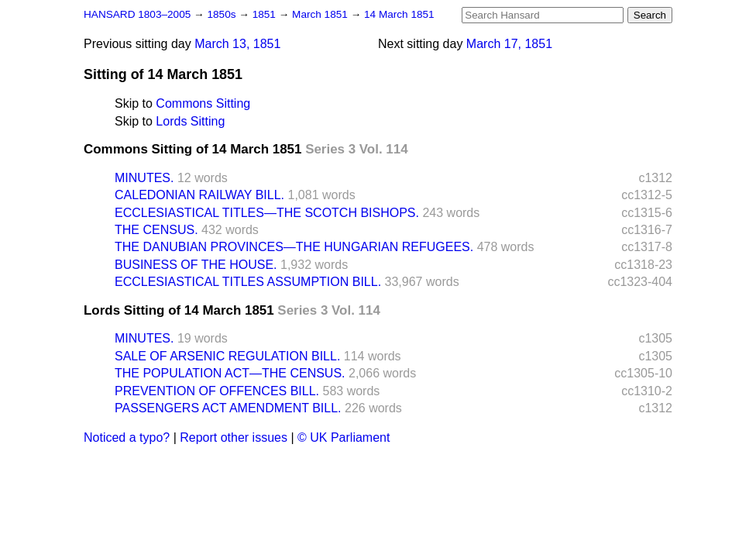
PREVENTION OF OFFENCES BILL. (217, 391)
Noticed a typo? (127, 437)
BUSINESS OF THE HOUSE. (196, 265)
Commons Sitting (203, 103)
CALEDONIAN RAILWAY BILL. (199, 195)
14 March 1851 (399, 14)
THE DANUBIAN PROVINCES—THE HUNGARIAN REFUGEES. (294, 247)
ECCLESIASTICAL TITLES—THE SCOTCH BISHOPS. (267, 213)
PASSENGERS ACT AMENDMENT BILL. (228, 408)
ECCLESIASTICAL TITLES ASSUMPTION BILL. (248, 282)
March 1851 (321, 14)
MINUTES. (144, 178)
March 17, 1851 (509, 44)
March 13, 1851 (237, 44)
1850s (223, 14)
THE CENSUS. (156, 230)
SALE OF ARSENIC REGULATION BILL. (227, 356)
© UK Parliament (344, 437)
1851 (266, 14)
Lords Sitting (190, 121)
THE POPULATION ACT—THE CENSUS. (230, 373)
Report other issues (234, 437)
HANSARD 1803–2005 (137, 14)
